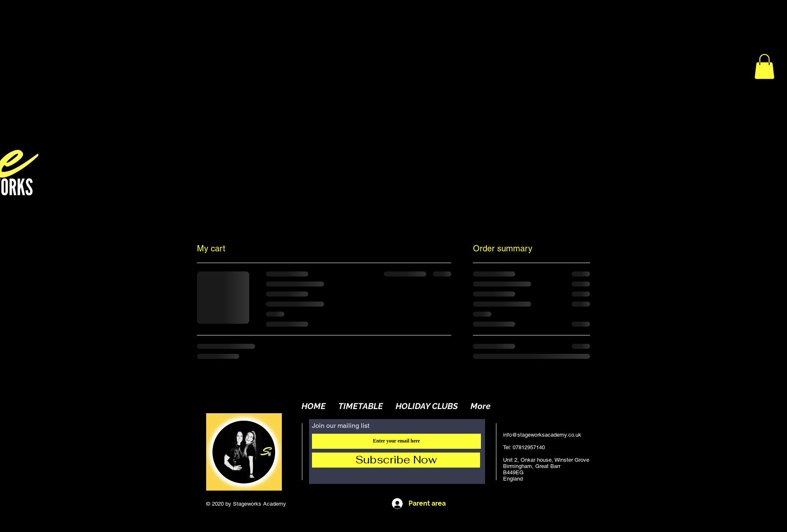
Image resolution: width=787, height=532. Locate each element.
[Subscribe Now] (396, 460)
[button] (764, 66)
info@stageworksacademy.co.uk (542, 435)
